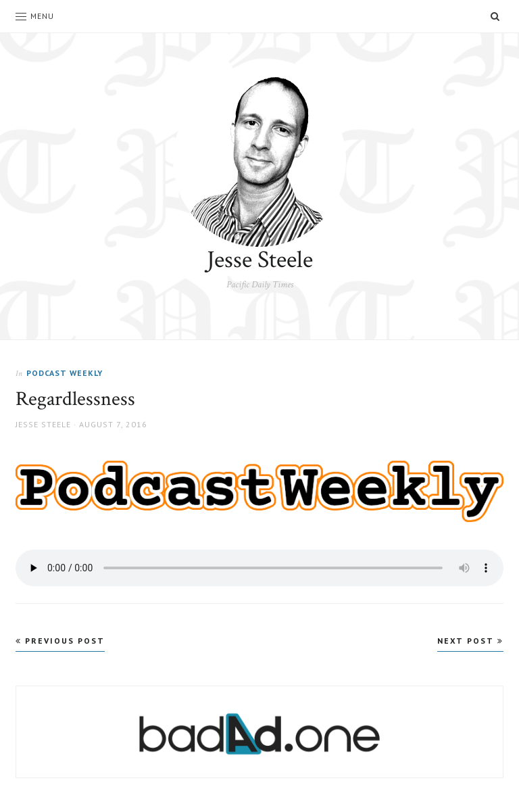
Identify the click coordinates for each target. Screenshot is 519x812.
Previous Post (60, 641)
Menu (35, 16)
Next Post (470, 641)
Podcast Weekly (65, 373)
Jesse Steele (260, 260)
